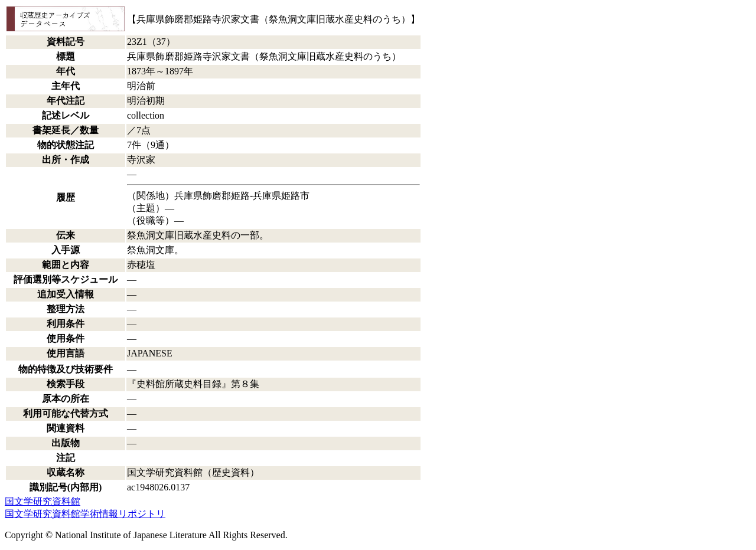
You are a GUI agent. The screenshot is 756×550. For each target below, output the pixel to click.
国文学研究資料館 (43, 501)
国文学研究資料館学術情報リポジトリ (85, 514)
